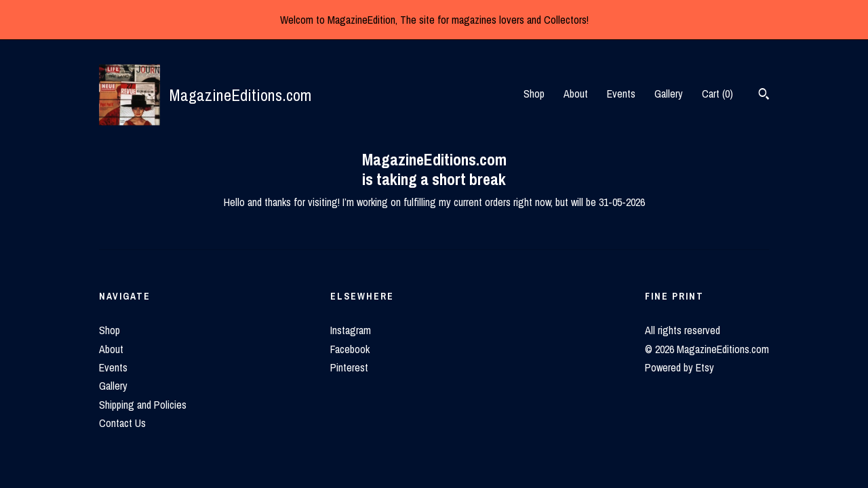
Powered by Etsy (679, 367)
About (576, 94)
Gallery (669, 94)
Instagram (351, 330)
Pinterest (349, 367)
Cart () (717, 94)
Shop (534, 94)
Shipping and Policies (143, 405)
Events (621, 94)
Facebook (350, 349)
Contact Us (122, 423)
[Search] (764, 96)
